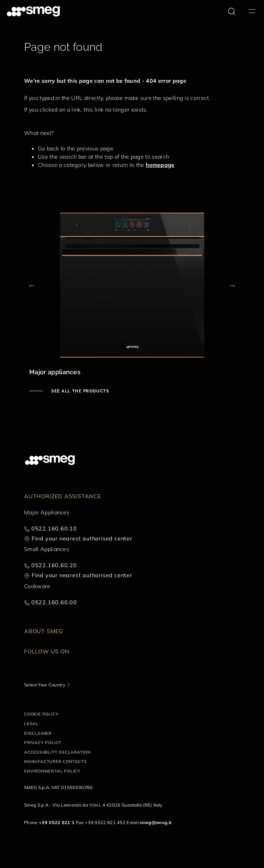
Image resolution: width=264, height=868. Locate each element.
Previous (32, 285)
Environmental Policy (52, 771)
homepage (160, 165)
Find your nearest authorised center (82, 538)
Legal (31, 724)
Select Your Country (45, 685)
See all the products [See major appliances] (79, 391)
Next (232, 285)
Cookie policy (41, 714)
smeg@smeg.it (156, 822)
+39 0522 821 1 (57, 822)
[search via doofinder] (232, 11)
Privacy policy (43, 743)
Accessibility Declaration (57, 752)
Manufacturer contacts (56, 761)
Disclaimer (38, 733)
